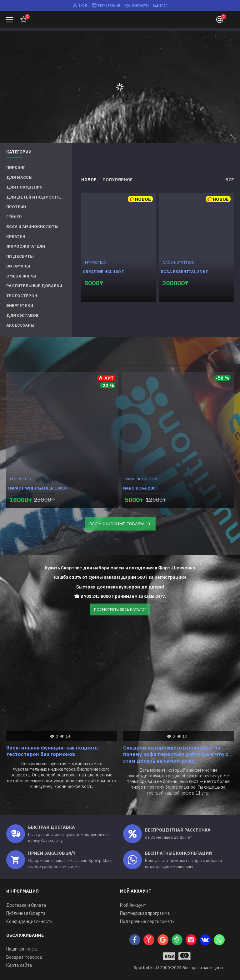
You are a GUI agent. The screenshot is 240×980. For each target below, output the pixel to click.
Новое (89, 180)
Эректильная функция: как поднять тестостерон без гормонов (52, 751)
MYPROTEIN (96, 262)
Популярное (117, 180)
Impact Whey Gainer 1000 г (38, 488)
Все (230, 180)
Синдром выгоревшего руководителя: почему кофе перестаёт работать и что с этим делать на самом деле (176, 754)
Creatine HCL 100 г (103, 272)
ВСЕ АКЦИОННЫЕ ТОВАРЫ (117, 524)
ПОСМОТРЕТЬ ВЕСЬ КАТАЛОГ (120, 609)
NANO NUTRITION (179, 262)
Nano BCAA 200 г (141, 488)
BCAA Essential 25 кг (184, 272)
